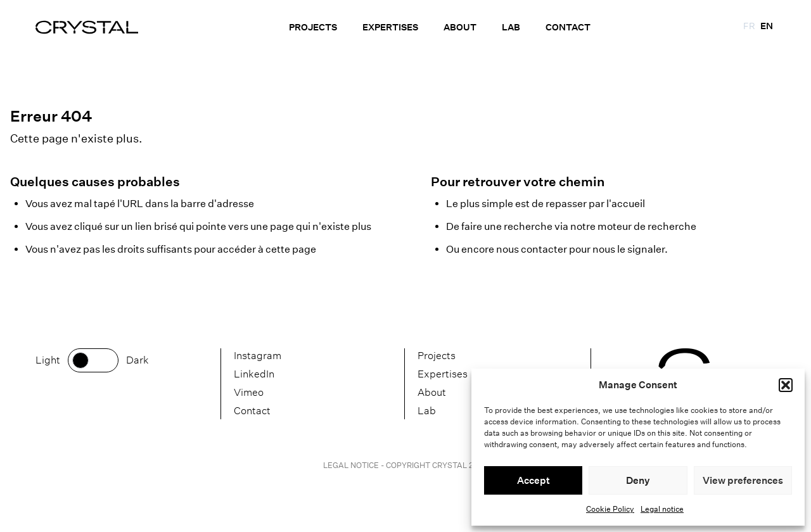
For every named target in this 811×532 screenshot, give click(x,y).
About (460, 27)
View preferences (743, 480)
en (767, 26)
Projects (313, 27)
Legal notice (662, 509)
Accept (533, 480)
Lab (511, 27)
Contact (568, 27)
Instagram (258, 356)
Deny (638, 480)
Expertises (390, 27)
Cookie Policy (610, 509)
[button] (786, 385)
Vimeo (249, 392)
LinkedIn (254, 374)
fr (749, 26)
